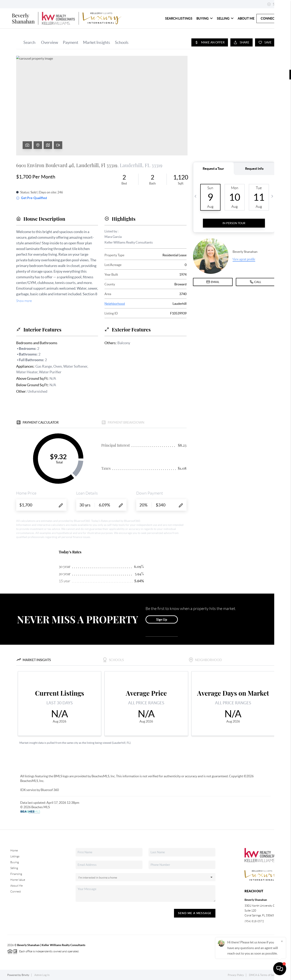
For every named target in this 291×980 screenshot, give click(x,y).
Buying (205, 18)
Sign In (275, 4)
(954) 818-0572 (254, 921)
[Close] (282, 941)
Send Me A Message (195, 913)
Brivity (25, 975)
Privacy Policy (236, 975)
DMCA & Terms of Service (264, 975)
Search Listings (179, 18)
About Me (246, 18)
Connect (269, 18)
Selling (225, 18)
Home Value (18, 880)
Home (14, 850)
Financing (16, 874)
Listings (15, 856)
